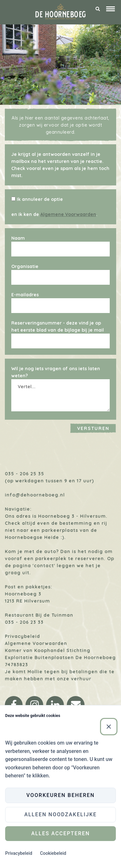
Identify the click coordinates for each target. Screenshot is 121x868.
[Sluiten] (109, 727)
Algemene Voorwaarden (68, 214)
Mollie (35, 672)
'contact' (44, 566)
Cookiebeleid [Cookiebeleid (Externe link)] (53, 853)
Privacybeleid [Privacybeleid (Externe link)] (19, 853)
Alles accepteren (61, 833)
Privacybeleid (22, 636)
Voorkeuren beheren (61, 795)
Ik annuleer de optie (40, 199)
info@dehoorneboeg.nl (35, 495)
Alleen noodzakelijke (60, 814)
